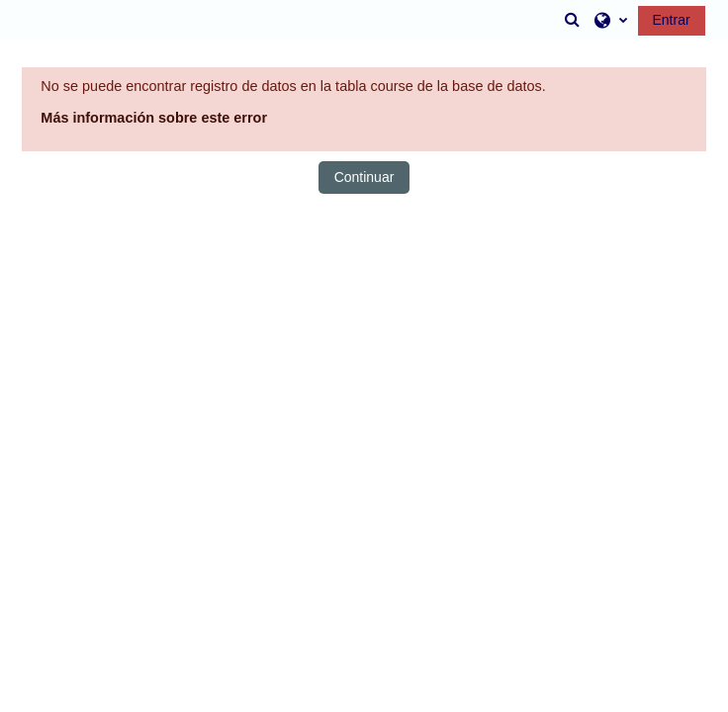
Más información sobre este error (154, 118)
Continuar (364, 177)
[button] (573, 20)
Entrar (672, 20)
